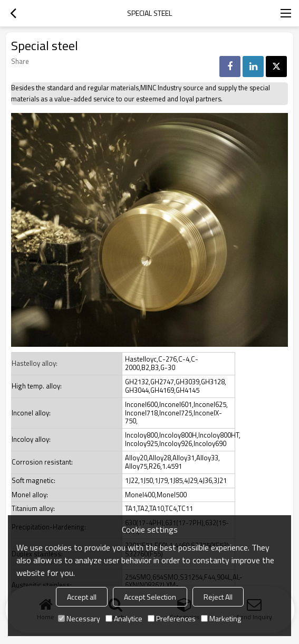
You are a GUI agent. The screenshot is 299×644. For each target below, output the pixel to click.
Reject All (218, 597)
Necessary (79, 618)
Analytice (124, 618)
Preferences (172, 618)
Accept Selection (150, 597)
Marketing (221, 618)
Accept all (82, 597)
